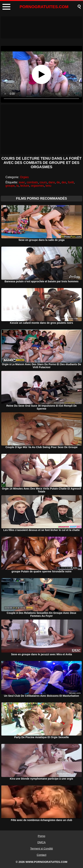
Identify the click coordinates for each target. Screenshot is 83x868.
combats (32, 182)
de (58, 182)
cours (43, 182)
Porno (41, 836)
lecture (25, 186)
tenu (48, 186)
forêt (71, 182)
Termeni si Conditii (42, 848)
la (17, 186)
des (64, 182)
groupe (10, 186)
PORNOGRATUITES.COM (44, 7)
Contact (41, 855)
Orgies (24, 177)
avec (22, 182)
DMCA (41, 842)
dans (52, 182)
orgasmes (37, 186)
